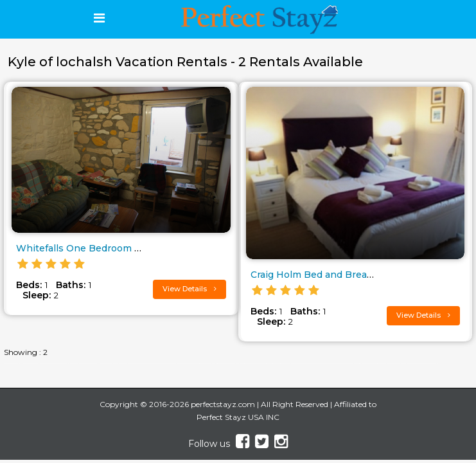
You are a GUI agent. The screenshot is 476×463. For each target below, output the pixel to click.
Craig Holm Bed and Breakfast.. (322, 275)
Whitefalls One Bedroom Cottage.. (95, 248)
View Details (190, 289)
